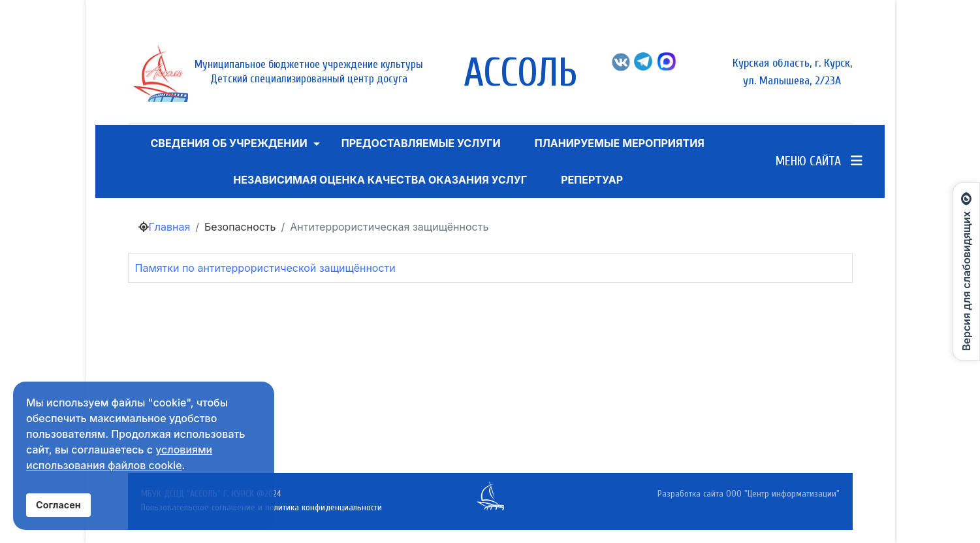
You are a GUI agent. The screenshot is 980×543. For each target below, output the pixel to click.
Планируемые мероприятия (620, 143)
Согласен (58, 505)
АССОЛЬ (520, 73)
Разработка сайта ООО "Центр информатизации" (749, 494)
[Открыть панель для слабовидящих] (966, 272)
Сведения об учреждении (229, 143)
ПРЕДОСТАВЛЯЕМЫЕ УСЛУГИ (421, 143)
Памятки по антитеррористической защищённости (265, 268)
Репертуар (592, 180)
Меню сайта (819, 161)
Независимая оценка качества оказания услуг (380, 180)
